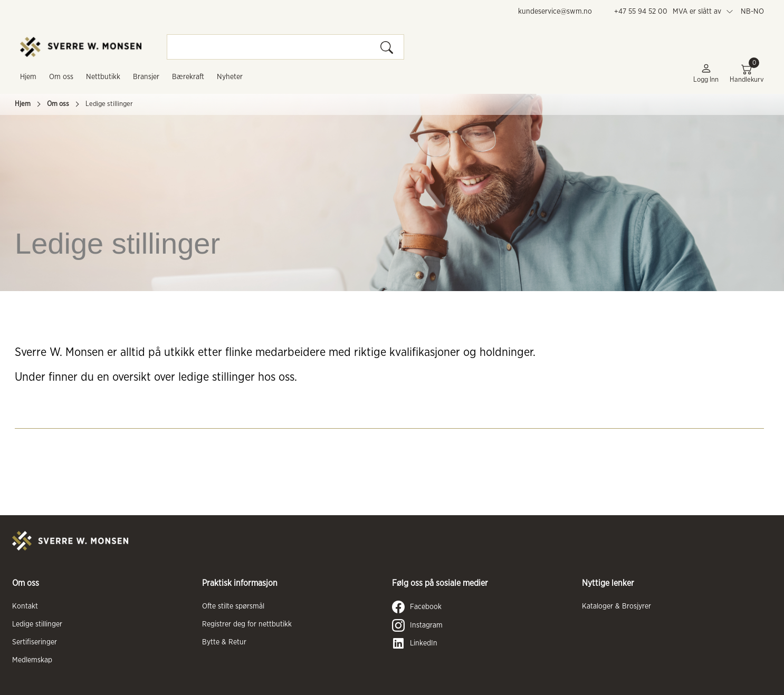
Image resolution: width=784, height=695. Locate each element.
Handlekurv (747, 73)
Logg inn (706, 73)
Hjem (28, 77)
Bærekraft (188, 77)
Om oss (61, 77)
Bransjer (146, 77)
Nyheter (230, 77)
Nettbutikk (103, 77)
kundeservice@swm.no (555, 12)
